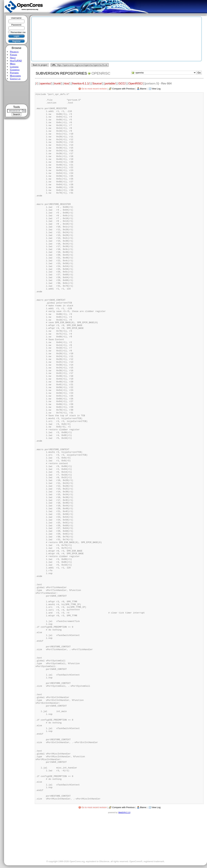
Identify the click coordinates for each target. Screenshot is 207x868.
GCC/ (122, 83)
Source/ (97, 83)
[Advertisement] (17, 93)
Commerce (15, 70)
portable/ (110, 83)
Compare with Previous (123, 89)
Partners (14, 73)
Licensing (14, 67)
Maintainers (15, 76)
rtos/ (66, 83)
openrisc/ (45, 83)
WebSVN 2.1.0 (124, 812)
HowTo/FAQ (16, 61)
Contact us (15, 79)
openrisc (101, 73)
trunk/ (57, 83)
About (13, 58)
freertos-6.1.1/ (81, 83)
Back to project (40, 65)
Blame (143, 89)
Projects (14, 52)
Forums (13, 55)
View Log (156, 89)
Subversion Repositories (61, 73)
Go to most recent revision (94, 89)
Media (13, 64)
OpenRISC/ (136, 83)
